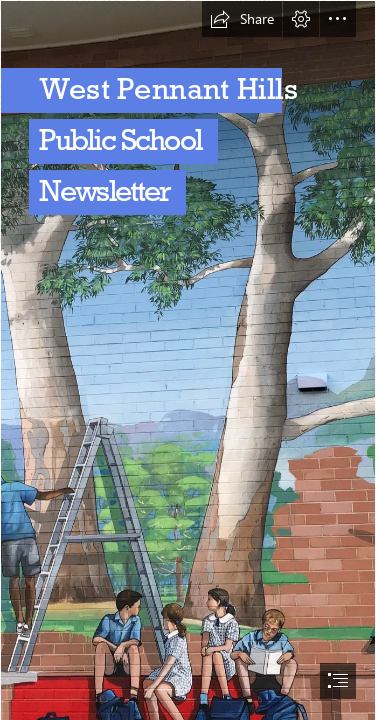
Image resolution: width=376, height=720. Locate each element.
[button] (242, 19)
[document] (188, 360)
